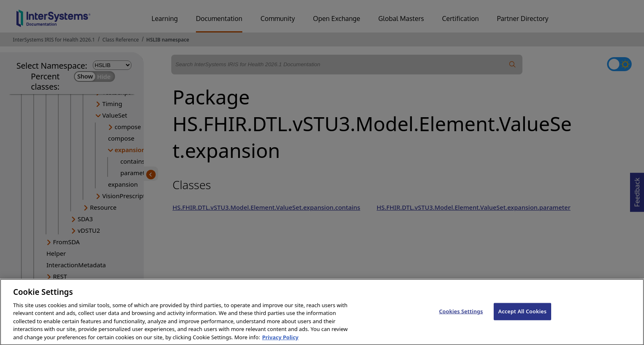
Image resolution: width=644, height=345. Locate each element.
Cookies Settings (461, 320)
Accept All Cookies (522, 320)
